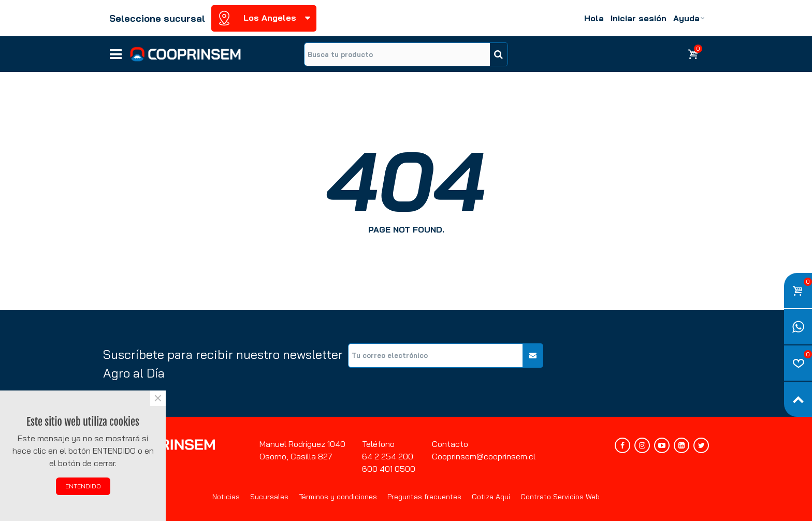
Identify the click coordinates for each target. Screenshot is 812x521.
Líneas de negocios (116, 51)
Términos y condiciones (338, 497)
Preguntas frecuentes (424, 497)
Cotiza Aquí (491, 497)
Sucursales (269, 497)
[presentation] (630, 364)
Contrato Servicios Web (560, 497)
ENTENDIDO (83, 486)
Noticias (226, 497)
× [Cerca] (158, 398)
